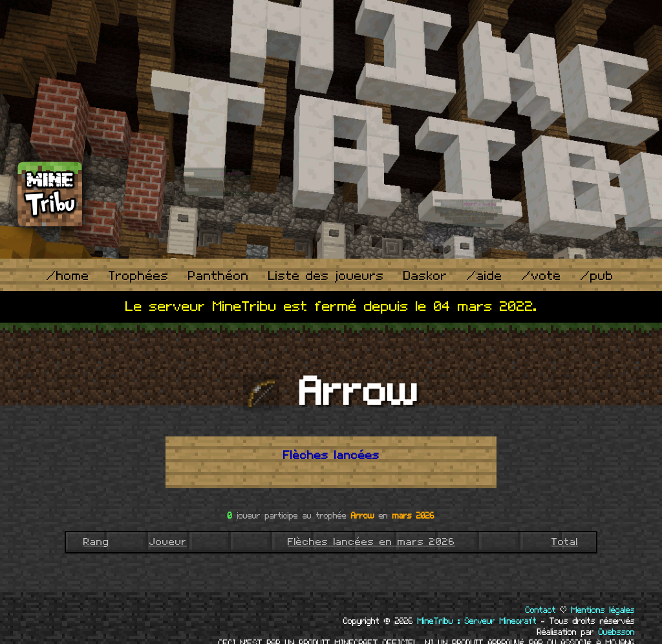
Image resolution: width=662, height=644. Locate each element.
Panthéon (219, 276)
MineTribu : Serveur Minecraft (477, 621)
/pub (597, 276)
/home (68, 276)
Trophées (139, 276)
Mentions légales (603, 610)
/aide (485, 276)
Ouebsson (617, 632)
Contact (541, 610)
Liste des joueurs (326, 276)
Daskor (425, 276)
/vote (541, 276)
